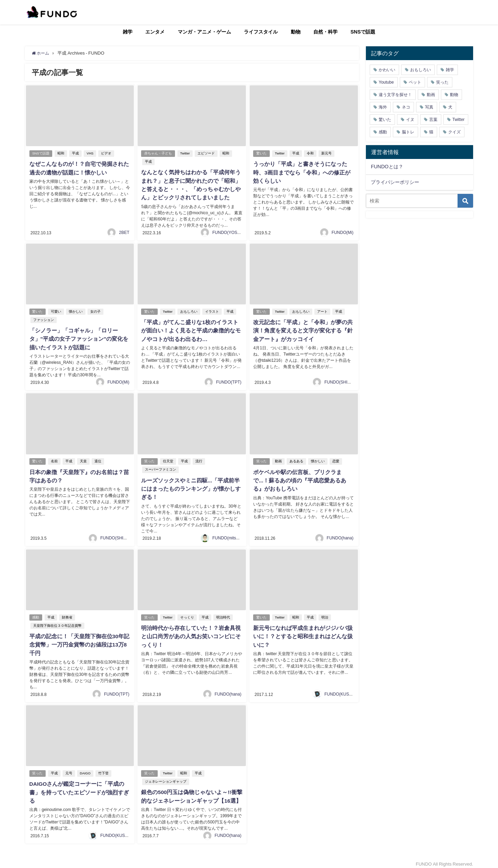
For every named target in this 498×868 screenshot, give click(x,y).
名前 (55, 459)
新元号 (327, 154)
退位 (98, 459)
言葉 (433, 120)
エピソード (206, 154)
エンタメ (155, 32)
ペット (415, 82)
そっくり (187, 615)
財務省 (67, 615)
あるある (297, 459)
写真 (429, 107)
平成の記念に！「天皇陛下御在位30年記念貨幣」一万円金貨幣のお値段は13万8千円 (79, 642)
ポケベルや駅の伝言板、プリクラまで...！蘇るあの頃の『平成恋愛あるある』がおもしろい (299, 478)
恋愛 (336, 459)
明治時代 (223, 615)
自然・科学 (325, 32)
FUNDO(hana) (340, 535)
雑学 (128, 32)
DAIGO (86, 769)
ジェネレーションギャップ (165, 778)
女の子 (96, 310)
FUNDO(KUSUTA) (341, 690)
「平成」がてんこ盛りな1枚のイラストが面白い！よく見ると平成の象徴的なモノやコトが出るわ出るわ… (191, 329)
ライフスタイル (261, 32)
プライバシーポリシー (395, 182)
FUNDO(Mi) (343, 232)
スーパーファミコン (160, 468)
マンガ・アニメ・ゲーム (204, 32)
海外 (383, 107)
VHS (91, 154)
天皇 (84, 459)
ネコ (406, 107)
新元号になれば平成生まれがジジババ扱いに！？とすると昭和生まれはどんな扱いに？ (303, 633)
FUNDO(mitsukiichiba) (233, 535)
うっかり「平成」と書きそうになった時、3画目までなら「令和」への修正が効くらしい (301, 172)
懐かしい (76, 310)
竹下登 (104, 769)
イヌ (410, 120)
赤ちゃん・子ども (158, 154)
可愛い (56, 310)
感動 (36, 615)
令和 (311, 154)
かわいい (387, 70)
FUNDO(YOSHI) (228, 232)
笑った (149, 459)
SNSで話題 (363, 32)
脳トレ (408, 132)
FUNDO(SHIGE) (340, 380)
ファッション (43, 319)
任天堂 (168, 459)
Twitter (185, 154)
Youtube (386, 82)
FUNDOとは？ (387, 167)
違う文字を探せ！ (395, 95)
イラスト (212, 310)
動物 (296, 32)
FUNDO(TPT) (229, 380)
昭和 (62, 154)
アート (323, 310)
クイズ (454, 132)
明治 (325, 615)
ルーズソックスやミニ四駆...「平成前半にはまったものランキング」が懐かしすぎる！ (191, 487)
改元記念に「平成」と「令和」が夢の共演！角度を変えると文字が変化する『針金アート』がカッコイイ (303, 329)
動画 (279, 459)
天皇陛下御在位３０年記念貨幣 (57, 623)
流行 (199, 459)
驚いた (261, 154)
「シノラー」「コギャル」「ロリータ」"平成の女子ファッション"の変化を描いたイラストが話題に (78, 338)
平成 (76, 154)
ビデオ (107, 154)
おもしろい (189, 310)
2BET (124, 232)
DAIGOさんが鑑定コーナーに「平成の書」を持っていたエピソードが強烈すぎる (79, 789)
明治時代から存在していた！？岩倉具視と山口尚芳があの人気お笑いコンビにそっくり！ (191, 633)
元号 (69, 769)
